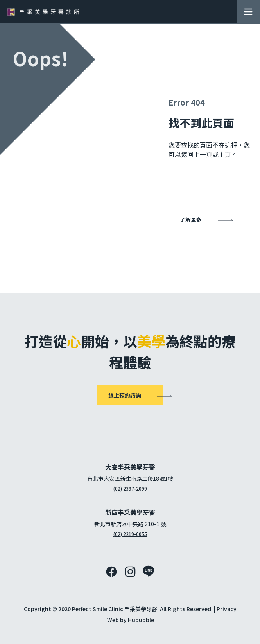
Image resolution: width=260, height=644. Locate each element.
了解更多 (191, 219)
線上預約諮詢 (125, 395)
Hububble (141, 620)
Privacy (227, 609)
